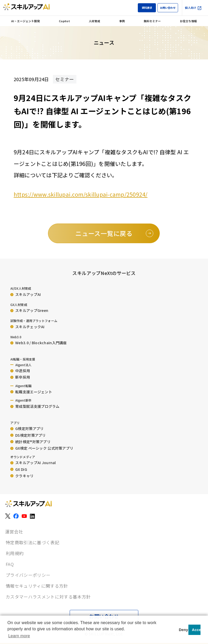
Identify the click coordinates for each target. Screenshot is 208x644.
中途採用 (20, 371)
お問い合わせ (168, 8)
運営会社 (14, 532)
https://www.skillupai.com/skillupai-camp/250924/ (81, 194)
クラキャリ (22, 476)
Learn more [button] (19, 636)
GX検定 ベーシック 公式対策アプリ (42, 448)
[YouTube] (24, 516)
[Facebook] (16, 516)
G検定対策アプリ (27, 428)
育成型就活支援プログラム (35, 406)
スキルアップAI (26, 294)
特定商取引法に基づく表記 (33, 542)
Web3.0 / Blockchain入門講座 (39, 343)
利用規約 (15, 553)
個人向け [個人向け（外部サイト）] (193, 8)
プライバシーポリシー (28, 575)
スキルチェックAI (27, 327)
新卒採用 (20, 377)
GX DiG (19, 469)
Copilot (64, 21)
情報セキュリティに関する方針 (37, 586)
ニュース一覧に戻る (104, 233)
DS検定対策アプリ (28, 435)
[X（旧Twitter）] (8, 516)
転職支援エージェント (31, 392)
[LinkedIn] (33, 516)
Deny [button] (183, 630)
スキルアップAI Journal (33, 463)
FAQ (10, 564)
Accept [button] (196, 630)
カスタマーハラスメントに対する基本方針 (48, 597)
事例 (122, 21)
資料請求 (147, 8)
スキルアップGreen (29, 310)
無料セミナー (152, 21)
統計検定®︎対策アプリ (30, 442)
